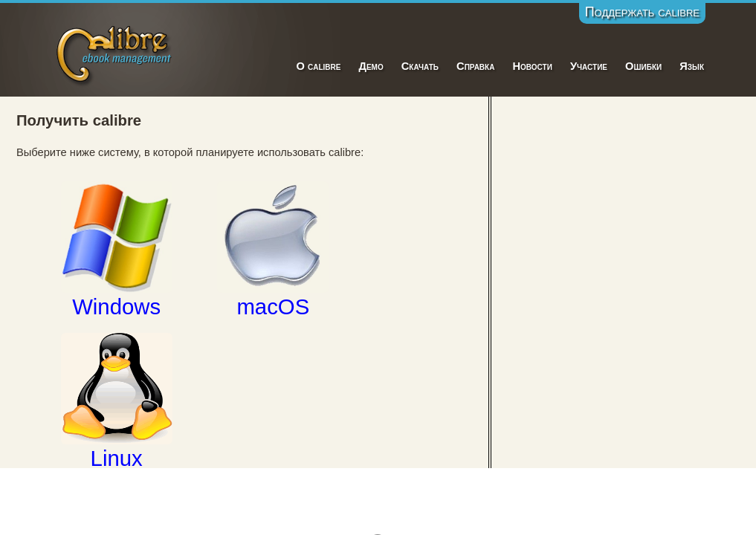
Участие (589, 66)
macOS (273, 250)
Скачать (420, 66)
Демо (371, 66)
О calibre (318, 66)
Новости (532, 66)
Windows (117, 250)
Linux (117, 401)
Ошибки (643, 66)
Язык (692, 66)
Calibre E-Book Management (115, 53)
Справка (475, 66)
